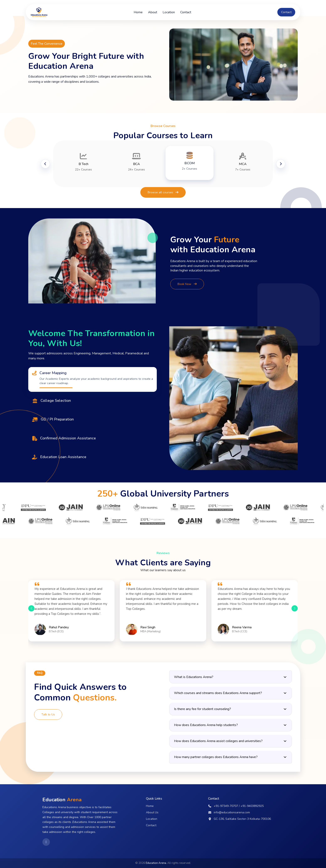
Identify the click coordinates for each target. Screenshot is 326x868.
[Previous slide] (45, 164)
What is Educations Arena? (231, 677)
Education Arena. (156, 863)
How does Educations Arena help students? (231, 725)
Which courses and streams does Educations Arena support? (231, 693)
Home (138, 12)
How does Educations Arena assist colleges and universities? (231, 741)
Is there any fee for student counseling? (231, 709)
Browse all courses (163, 192)
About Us (152, 812)
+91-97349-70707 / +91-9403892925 (236, 806)
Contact (186, 12)
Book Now (187, 284)
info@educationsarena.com (229, 812)
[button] (31, 608)
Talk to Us (48, 714)
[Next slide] (281, 164)
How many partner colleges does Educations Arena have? (231, 757)
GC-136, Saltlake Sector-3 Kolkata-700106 (240, 819)
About (153, 12)
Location (169, 12)
